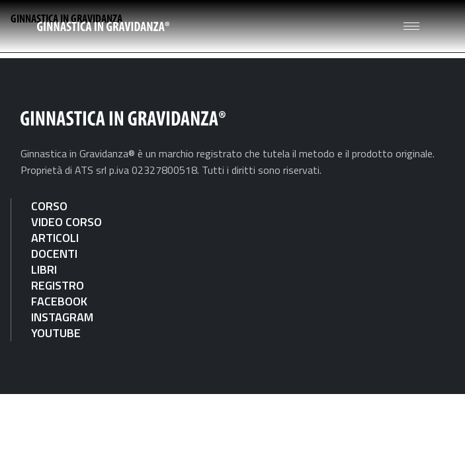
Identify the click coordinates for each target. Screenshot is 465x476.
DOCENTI (54, 254)
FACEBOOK (59, 301)
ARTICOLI (55, 238)
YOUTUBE (56, 333)
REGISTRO (58, 285)
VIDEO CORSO (66, 222)
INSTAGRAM (62, 317)
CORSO (49, 206)
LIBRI (44, 269)
